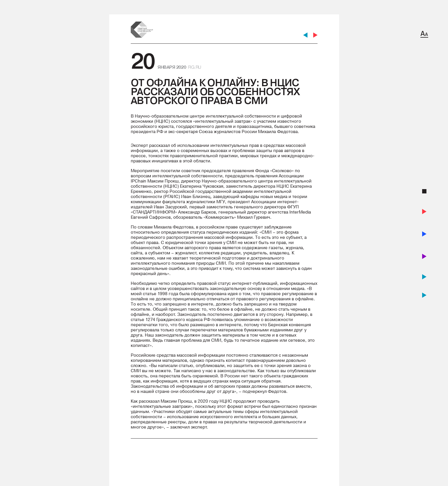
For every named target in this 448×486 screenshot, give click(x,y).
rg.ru (195, 67)
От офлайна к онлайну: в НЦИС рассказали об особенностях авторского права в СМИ (215, 92)
